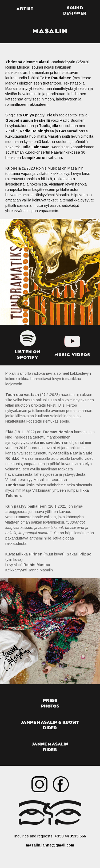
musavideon (51, 443)
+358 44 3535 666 (70, 836)
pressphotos (50, 703)
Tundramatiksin (20, 485)
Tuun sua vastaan (22, 395)
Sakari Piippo (79, 554)
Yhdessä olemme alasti (27, 62)
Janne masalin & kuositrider (50, 725)
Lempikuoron (34, 158)
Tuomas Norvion (58, 432)
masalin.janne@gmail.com (50, 845)
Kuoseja (13, 168)
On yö (29, 115)
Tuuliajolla (49, 126)
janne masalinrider (50, 747)
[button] (75, 9)
